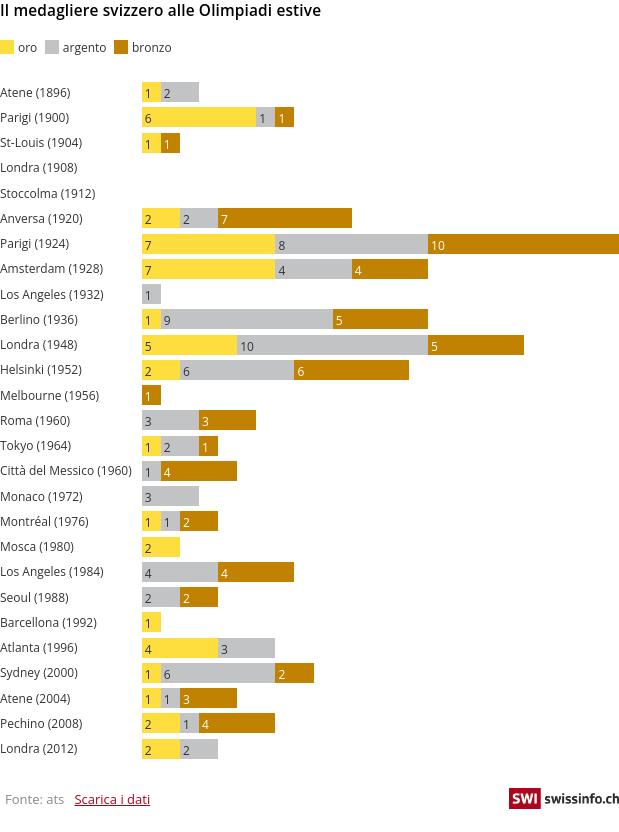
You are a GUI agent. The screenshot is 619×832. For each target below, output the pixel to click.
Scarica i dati (112, 799)
